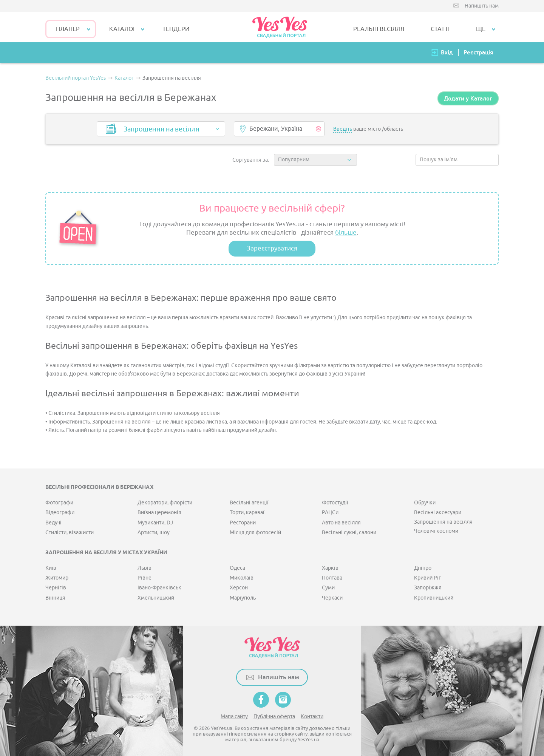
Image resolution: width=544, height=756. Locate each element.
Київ (51, 568)
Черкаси (332, 598)
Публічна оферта (274, 717)
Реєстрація (478, 52)
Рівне (144, 578)
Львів (144, 568)
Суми (328, 588)
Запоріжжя (428, 588)
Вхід (447, 52)
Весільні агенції (249, 503)
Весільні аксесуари (438, 513)
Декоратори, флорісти (165, 503)
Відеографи (60, 513)
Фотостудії (335, 503)
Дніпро (423, 568)
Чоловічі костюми (436, 531)
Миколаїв (242, 578)
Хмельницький (156, 598)
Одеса (237, 568)
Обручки (425, 503)
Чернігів (56, 588)
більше (346, 233)
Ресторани (243, 523)
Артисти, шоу (154, 533)
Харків (330, 568)
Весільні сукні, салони (349, 533)
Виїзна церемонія (159, 513)
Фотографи (59, 503)
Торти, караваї (247, 513)
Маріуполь (243, 598)
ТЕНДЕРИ (176, 29)
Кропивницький (434, 598)
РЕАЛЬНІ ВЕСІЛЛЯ (379, 29)
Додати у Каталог (468, 98)
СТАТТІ (440, 29)
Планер (68, 29)
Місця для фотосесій (255, 533)
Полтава (332, 578)
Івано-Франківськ (159, 588)
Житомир (57, 578)
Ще (481, 29)
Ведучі (53, 523)
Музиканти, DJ (155, 523)
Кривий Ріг (427, 578)
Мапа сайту (234, 717)
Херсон (239, 588)
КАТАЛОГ (123, 29)
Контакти (312, 717)
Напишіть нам (482, 6)
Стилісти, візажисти (70, 533)
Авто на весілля (341, 523)
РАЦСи (330, 513)
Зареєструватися (272, 248)
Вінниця (55, 598)
